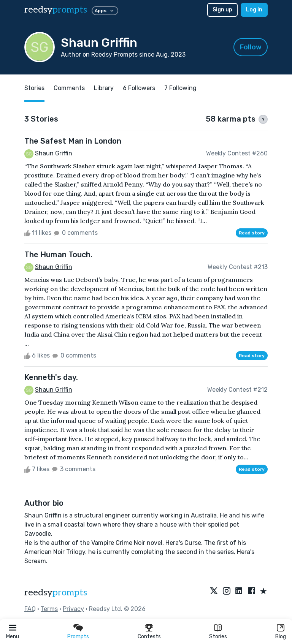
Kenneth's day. (51, 377)
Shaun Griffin (54, 153)
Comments (69, 88)
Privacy (73, 609)
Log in (254, 10)
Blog (281, 637)
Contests (149, 637)
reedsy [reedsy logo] (56, 10)
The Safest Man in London (73, 141)
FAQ (30, 609)
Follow (251, 47)
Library (104, 88)
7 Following (180, 88)
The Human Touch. (58, 255)
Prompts (78, 637)
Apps (105, 11)
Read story (252, 233)
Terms (49, 609)
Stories (218, 637)
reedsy (56, 593)
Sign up (222, 10)
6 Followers (139, 88)
